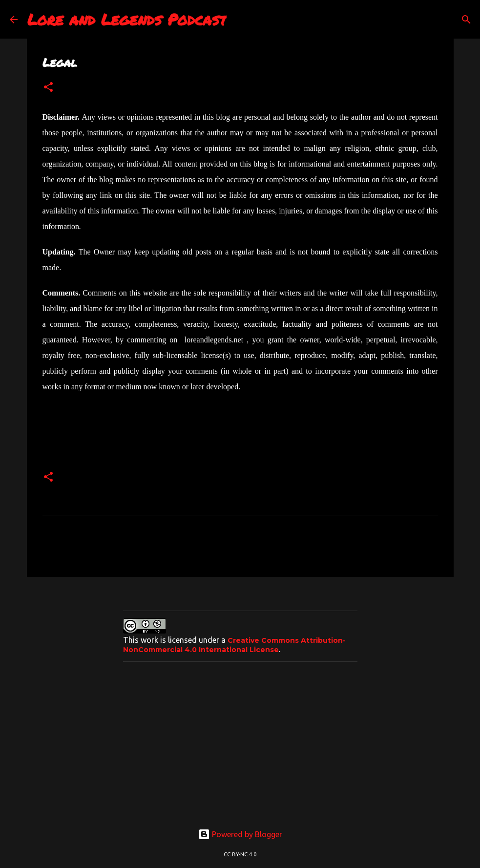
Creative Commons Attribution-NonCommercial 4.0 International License (234, 645)
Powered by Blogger (240, 834)
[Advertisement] (240, 738)
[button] (48, 87)
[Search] (466, 20)
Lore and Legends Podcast (127, 19)
